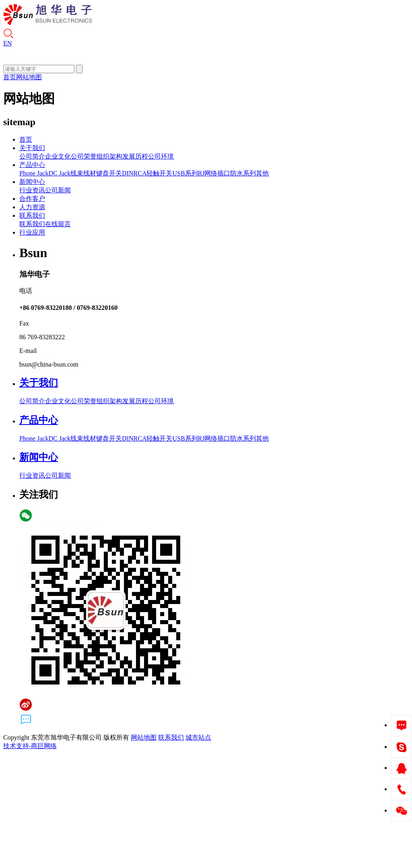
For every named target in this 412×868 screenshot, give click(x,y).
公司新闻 (58, 190)
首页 (10, 77)
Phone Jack (34, 173)
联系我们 (32, 215)
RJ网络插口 (214, 173)
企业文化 (58, 156)
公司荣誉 (84, 156)
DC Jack (59, 173)
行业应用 (32, 232)
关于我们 (32, 148)
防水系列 (243, 173)
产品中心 (32, 165)
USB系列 (185, 173)
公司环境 (161, 156)
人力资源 (32, 207)
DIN (128, 173)
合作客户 (32, 199)
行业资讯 (32, 190)
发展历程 (135, 156)
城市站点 (198, 737)
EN (7, 43)
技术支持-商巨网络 (30, 746)
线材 (90, 173)
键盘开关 (109, 173)
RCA (140, 173)
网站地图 (29, 77)
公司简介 (32, 156)
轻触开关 (159, 173)
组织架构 (109, 156)
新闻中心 (32, 182)
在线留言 (58, 224)
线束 (77, 173)
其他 (262, 173)
